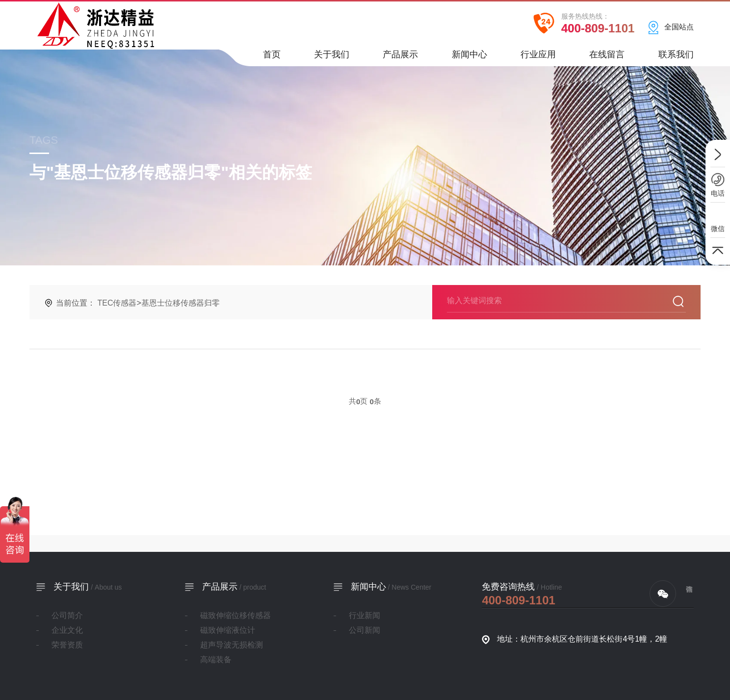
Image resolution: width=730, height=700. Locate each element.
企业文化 (67, 630)
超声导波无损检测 (232, 645)
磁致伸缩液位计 (228, 630)
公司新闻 (365, 630)
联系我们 (676, 58)
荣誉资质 (67, 645)
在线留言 (607, 58)
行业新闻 (365, 615)
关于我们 (332, 58)
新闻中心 (469, 58)
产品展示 (400, 58)
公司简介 (67, 615)
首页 (272, 58)
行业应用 (538, 58)
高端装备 (216, 660)
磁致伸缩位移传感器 (235, 615)
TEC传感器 (117, 303)
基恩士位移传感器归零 (181, 303)
